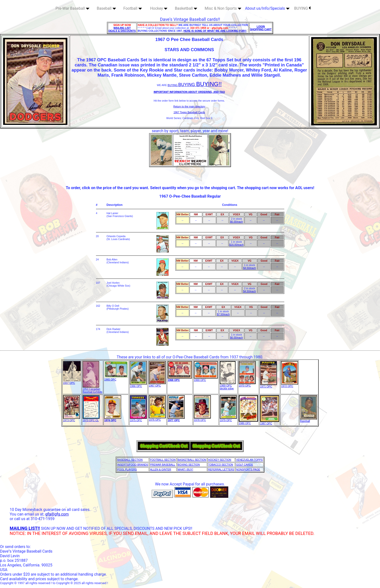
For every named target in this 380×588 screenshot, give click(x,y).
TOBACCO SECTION (221, 465)
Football (133, 8)
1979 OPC (228, 419)
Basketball (186, 8)
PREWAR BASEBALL (163, 465)
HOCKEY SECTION (220, 460)
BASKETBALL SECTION (192, 460)
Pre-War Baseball (72, 8)
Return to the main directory (189, 106)
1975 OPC (138, 419)
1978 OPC (202, 419)
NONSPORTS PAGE (248, 469)
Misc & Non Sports (223, 8)
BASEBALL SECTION (130, 460)
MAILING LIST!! (25, 528)
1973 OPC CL (91, 419)
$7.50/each (223, 314)
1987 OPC (270, 422)
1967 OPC (157, 384)
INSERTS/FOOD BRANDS (133, 465)
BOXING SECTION (189, 465)
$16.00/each (236, 245)
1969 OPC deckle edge (228, 386)
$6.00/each (236, 222)
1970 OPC (247, 384)
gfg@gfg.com (57, 514)
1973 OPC (71, 419)
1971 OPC (269, 385)
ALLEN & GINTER (161, 469)
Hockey (159, 8)
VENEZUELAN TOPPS (249, 460)
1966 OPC (138, 385)
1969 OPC (206, 379)
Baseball (106, 8)
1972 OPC (290, 385)
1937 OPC (72, 382)
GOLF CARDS (244, 465)
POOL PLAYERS (127, 469)
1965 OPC (116, 378)
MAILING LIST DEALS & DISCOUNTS (122, 29)
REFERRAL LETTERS (221, 469)
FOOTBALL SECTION (163, 460)
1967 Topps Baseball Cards (189, 112)
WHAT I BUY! (185, 469)
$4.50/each (249, 268)
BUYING (302, 8)
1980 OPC (248, 422)
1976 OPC (157, 419)
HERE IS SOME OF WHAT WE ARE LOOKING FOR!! (215, 31)
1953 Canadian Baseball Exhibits (92, 389)
